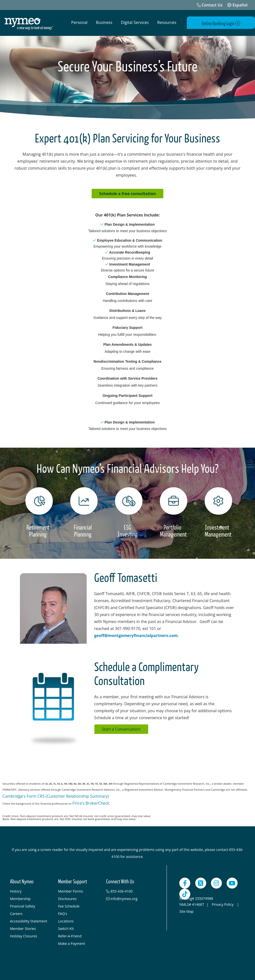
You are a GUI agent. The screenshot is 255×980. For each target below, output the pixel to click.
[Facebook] (185, 882)
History (16, 890)
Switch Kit (66, 928)
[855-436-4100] (128, 890)
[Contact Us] (210, 5)
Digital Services (135, 22)
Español (237, 5)
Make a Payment (71, 943)
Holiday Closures (24, 935)
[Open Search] (189, 23)
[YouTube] (232, 882)
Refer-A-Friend (70, 935)
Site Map (186, 910)
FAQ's (63, 913)
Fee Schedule (69, 905)
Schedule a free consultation (127, 193)
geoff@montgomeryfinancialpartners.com (136, 634)
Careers (16, 913)
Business (104, 22)
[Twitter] (201, 882)
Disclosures (67, 898)
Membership (20, 898)
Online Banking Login (226, 23)
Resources (167, 22)
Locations (66, 920)
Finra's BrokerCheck (91, 802)
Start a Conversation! (121, 728)
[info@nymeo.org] (128, 898)
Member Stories (23, 928)
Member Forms (70, 890)
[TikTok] (185, 893)
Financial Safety (23, 905)
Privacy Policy (223, 903)
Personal (79, 22)
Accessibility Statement (29, 920)
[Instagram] (216, 882)
